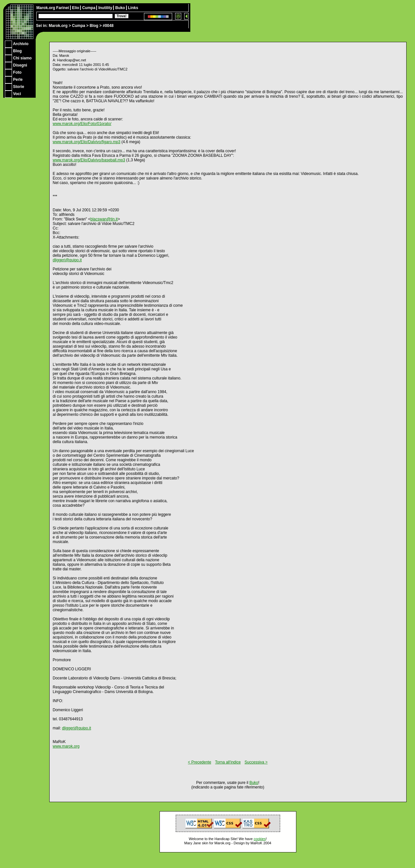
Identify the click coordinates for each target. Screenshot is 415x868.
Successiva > (256, 762)
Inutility (106, 8)
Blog (94, 26)
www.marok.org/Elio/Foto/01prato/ (82, 124)
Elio (76, 8)
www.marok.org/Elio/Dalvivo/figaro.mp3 (87, 142)
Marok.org (58, 26)
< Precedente (200, 762)
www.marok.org (66, 746)
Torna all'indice (228, 762)
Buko (120, 8)
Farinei (63, 8)
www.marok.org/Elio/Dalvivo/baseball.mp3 (89, 160)
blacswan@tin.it (104, 219)
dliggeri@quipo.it (67, 260)
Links (133, 8)
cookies (260, 839)
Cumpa (79, 26)
